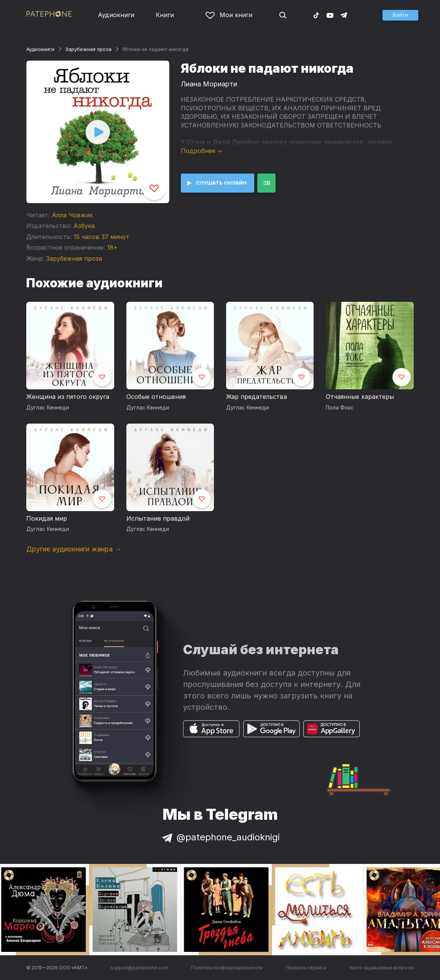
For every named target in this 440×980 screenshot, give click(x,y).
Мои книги (229, 15)
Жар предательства (257, 397)
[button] (400, 15)
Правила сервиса (306, 968)
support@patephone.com (139, 968)
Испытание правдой (158, 518)
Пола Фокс (340, 408)
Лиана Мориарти (209, 84)
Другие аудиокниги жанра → (74, 549)
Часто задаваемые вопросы (381, 968)
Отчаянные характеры (360, 397)
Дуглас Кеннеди (48, 408)
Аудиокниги (116, 15)
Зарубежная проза (88, 49)
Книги (165, 15)
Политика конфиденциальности (227, 968)
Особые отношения (156, 397)
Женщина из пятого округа (68, 397)
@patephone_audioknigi (220, 837)
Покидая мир (47, 518)
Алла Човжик (72, 215)
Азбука (84, 226)
